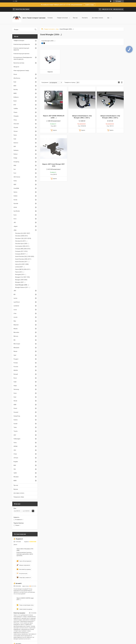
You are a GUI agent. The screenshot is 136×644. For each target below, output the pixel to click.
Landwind (16, 306)
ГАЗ (15, 469)
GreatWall (16, 188)
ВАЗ (15, 465)
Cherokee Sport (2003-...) (22, 244)
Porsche (16, 367)
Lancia (15, 298)
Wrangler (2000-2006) (21, 280)
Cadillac (16, 108)
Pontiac (16, 363)
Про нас (75, 18)
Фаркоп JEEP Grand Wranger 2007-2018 (54, 165)
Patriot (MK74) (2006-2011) (23, 269)
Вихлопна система (19, 63)
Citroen (16, 131)
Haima (15, 192)
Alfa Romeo (17, 78)
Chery (15, 120)
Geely (15, 181)
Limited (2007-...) (20, 267)
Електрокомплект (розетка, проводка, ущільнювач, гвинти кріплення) (25, 554)
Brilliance (16, 97)
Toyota (16, 431)
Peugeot (16, 359)
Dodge (15, 158)
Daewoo (16, 143)
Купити (55, 130)
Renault (16, 374)
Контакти (85, 18)
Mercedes (16, 332)
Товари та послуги (62, 18)
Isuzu (15, 215)
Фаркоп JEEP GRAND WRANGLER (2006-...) (54, 117)
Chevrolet (16, 124)
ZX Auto (16, 458)
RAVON (16, 370)
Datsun (16, 154)
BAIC (15, 86)
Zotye (15, 454)
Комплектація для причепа (21, 54)
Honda (15, 200)
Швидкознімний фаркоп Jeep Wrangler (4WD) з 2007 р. (82, 117)
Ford (15, 173)
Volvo (15, 443)
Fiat (15, 169)
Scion (15, 393)
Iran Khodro (17, 211)
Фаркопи (50, 72)
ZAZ (15, 450)
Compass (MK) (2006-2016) (23, 249)
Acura (15, 74)
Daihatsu (16, 150)
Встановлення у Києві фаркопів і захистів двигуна (23, 58)
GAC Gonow (17, 177)
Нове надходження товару (21, 71)
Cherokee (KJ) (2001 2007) (23, 233)
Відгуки (16, 489)
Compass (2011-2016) (21, 251)
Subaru (16, 420)
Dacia (15, 135)
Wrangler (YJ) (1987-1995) (22, 277)
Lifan (15, 313)
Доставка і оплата (97, 18)
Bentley (16, 89)
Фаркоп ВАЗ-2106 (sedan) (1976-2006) (25, 550)
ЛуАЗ (15, 473)
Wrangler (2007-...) (20, 282)
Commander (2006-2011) (22, 246)
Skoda (15, 401)
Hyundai (16, 203)
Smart (15, 408)
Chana (15, 112)
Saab (15, 382)
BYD (15, 105)
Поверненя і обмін (19, 497)
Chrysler (16, 127)
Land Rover (17, 302)
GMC (15, 184)
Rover (15, 378)
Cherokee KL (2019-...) (21, 241)
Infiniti (15, 207)
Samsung (16, 389)
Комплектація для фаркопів (22, 44)
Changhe (16, 116)
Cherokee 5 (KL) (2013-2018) (23, 238)
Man (15, 321)
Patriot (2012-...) (20, 272)
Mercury (16, 336)
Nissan (15, 351)
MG (15, 340)
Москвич (16, 477)
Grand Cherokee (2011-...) (22, 262)
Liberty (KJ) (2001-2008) (22, 264)
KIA (15, 294)
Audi (15, 82)
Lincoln (16, 317)
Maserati (16, 325)
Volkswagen (17, 439)
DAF (15, 146)
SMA (15, 405)
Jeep (57, 29)
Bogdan (16, 462)
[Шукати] (35, 30)
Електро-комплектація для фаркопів (21, 49)
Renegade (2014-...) (21, 275)
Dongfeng (16, 162)
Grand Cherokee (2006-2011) (23, 259)
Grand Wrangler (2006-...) (22, 285)
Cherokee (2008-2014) (21, 236)
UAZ (15, 435)
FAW (15, 165)
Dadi (15, 139)
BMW (15, 93)
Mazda (16, 329)
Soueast (16, 412)
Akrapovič (16, 67)
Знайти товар (89, 5)
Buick (15, 101)
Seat (15, 397)
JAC (15, 222)
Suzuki (15, 424)
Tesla (15, 427)
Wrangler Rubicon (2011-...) (23, 287)
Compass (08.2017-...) (21, 254)
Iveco (15, 219)
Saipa (15, 386)
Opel (15, 355)
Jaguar (16, 226)
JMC (15, 291)
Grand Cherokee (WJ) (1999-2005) (25, 256)
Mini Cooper (17, 344)
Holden (16, 196)
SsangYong (17, 416)
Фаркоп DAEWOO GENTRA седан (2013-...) (25, 599)
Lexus (15, 310)
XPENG (16, 446)
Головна (50, 18)
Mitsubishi (16, 348)
